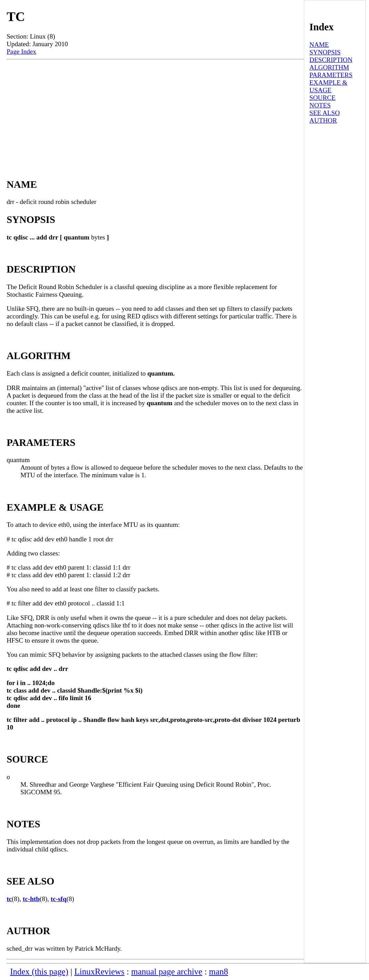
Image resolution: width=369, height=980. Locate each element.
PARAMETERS (331, 75)
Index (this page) (39, 972)
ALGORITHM (329, 67)
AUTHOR (323, 120)
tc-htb (31, 899)
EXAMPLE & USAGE (328, 86)
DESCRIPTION (331, 60)
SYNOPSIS (325, 52)
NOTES (320, 105)
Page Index (21, 52)
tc (9, 899)
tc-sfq (59, 899)
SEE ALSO (325, 113)
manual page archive (167, 972)
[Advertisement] (155, 111)
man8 (219, 972)
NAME (319, 45)
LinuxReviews (100, 972)
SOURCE (322, 98)
